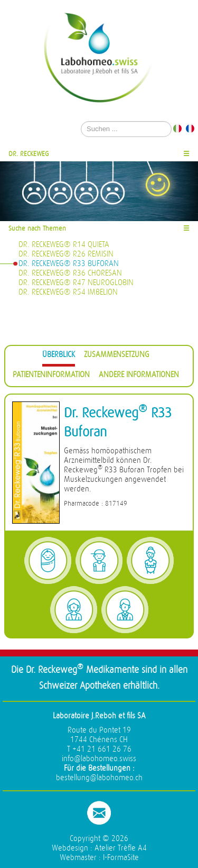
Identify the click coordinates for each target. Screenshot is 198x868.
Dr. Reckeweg (29, 154)
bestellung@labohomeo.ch (99, 778)
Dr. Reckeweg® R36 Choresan (70, 273)
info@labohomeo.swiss (99, 759)
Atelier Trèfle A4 (121, 848)
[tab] (59, 356)
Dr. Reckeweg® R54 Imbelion (68, 292)
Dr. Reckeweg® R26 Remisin (66, 254)
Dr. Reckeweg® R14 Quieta (64, 245)
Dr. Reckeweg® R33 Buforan (69, 264)
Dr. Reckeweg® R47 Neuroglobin (76, 283)
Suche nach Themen (37, 228)
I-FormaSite (121, 858)
